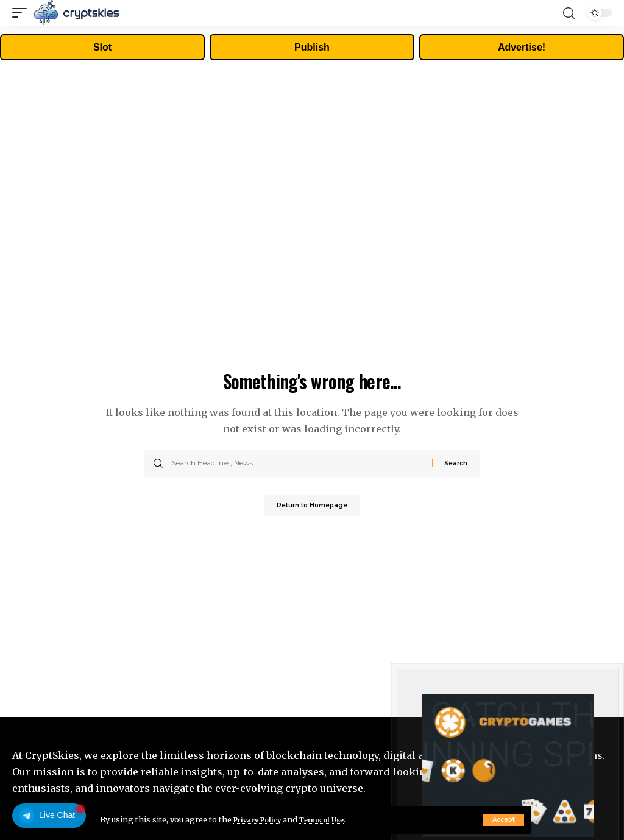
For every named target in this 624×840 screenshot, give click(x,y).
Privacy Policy (262, 819)
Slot (102, 47)
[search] (569, 13)
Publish (312, 47)
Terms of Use (335, 819)
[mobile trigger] (23, 13)
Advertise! (522, 47)
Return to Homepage (312, 507)
